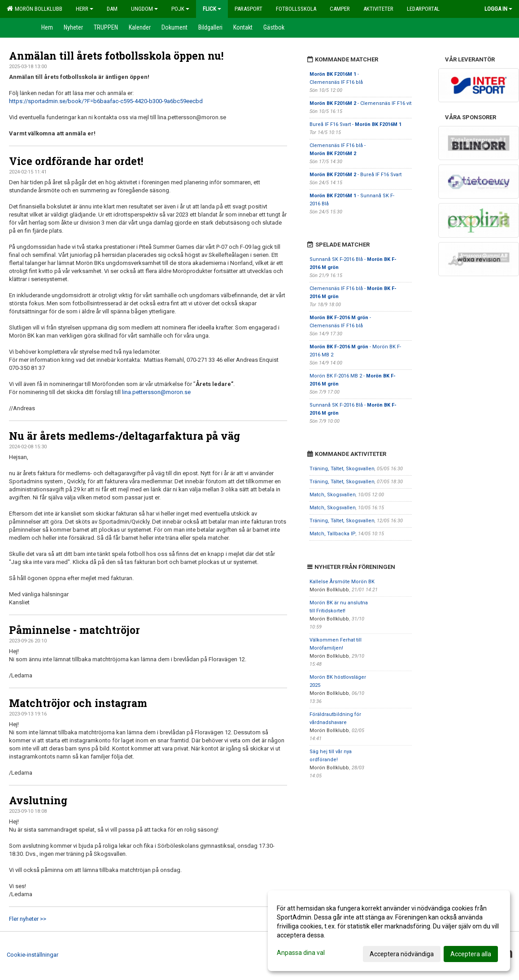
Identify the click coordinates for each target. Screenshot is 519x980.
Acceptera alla (471, 954)
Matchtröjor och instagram (78, 703)
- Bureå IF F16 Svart (355, 175)
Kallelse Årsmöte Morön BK (342, 582)
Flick (212, 9)
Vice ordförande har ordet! (76, 161)
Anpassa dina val (301, 953)
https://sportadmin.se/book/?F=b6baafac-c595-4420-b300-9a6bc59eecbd (106, 101)
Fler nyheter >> (28, 919)
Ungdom (144, 9)
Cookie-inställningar (33, 955)
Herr (85, 9)
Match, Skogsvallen (333, 495)
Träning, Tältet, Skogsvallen (342, 469)
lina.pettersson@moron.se (156, 392)
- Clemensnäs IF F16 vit (360, 103)
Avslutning (38, 800)
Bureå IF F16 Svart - (355, 124)
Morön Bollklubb (35, 9)
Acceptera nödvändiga (402, 954)
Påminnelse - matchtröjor (74, 630)
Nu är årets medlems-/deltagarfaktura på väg (124, 436)
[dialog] (389, 931)
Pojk (180, 9)
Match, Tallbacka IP (333, 534)
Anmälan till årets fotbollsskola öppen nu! (116, 56)
